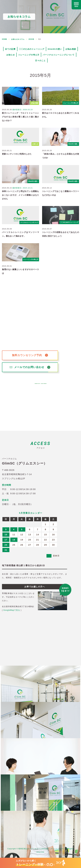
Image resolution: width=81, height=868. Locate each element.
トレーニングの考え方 (29, 55)
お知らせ (11, 55)
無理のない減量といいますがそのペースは (21, 271)
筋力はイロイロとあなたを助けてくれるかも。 (61, 115)
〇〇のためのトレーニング (32, 49)
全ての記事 (10, 49)
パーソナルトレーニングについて (59, 55)
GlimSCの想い (55, 49)
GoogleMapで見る (12, 610)
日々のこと (40, 61)
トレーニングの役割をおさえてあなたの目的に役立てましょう (61, 234)
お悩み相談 (71, 49)
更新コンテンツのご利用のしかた (17, 154)
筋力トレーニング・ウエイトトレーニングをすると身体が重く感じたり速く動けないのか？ (21, 117)
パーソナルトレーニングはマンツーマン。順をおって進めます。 (21, 234)
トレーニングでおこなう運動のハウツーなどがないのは (61, 193)
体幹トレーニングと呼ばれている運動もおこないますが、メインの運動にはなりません (21, 195)
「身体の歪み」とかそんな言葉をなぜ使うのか (61, 156)
